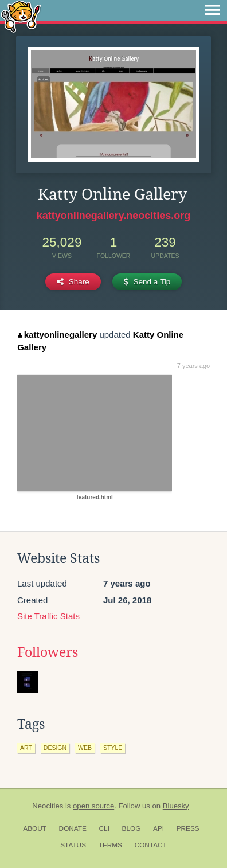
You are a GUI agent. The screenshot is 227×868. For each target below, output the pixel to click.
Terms (110, 845)
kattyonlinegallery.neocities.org (114, 216)
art (26, 748)
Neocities (48, 806)
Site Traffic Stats (48, 616)
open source (93, 806)
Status (73, 845)
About (35, 828)
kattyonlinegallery (57, 335)
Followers (48, 652)
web (85, 748)
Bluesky (176, 806)
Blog (132, 828)
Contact (151, 845)
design (55, 748)
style (113, 748)
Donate (73, 828)
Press (188, 828)
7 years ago (193, 366)
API (158, 828)
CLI (104, 828)
